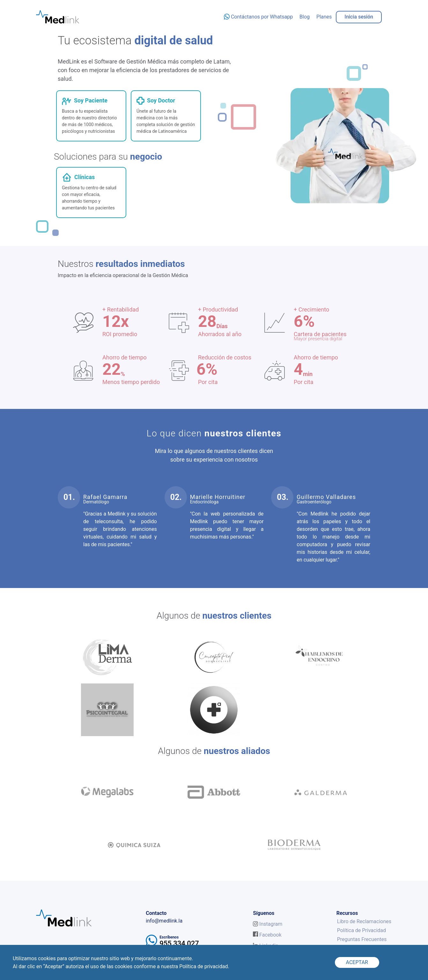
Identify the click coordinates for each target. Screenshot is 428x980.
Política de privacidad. (204, 966)
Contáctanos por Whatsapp (258, 17)
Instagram (268, 924)
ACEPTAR (357, 962)
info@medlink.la (164, 921)
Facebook (267, 935)
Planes (324, 17)
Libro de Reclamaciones (364, 921)
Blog (305, 17)
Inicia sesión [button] (359, 17)
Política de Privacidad (362, 930)
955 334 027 (179, 943)
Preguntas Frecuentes (362, 939)
